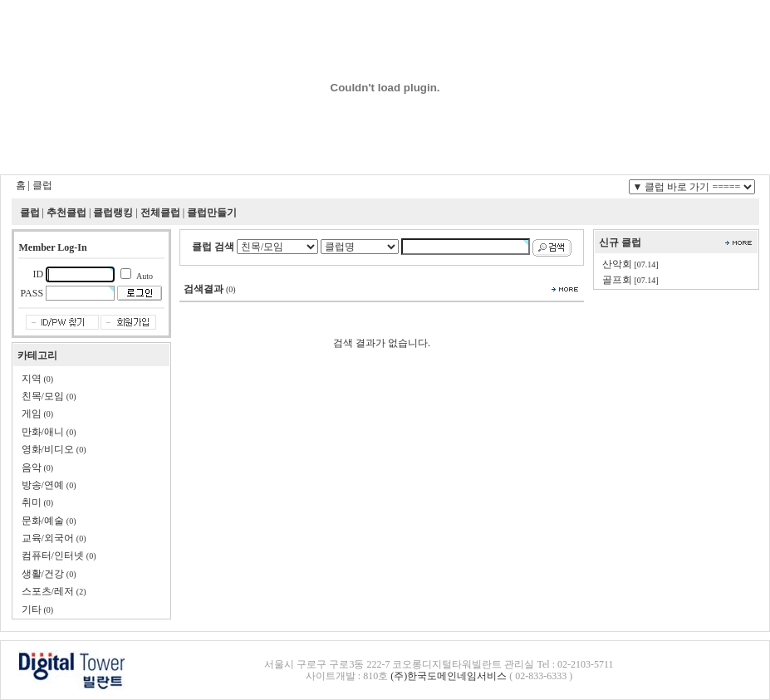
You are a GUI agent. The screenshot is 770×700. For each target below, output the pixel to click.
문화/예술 (43, 521)
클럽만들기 (212, 213)
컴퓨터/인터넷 (53, 556)
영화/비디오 (48, 449)
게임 (32, 414)
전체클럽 (160, 213)
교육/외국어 (48, 538)
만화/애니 (43, 432)
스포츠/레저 (48, 591)
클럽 (42, 185)
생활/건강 (43, 574)
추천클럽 (66, 213)
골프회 (617, 280)
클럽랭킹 (113, 213)
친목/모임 (43, 396)
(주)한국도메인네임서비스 (449, 676)
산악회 (617, 264)
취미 (32, 502)
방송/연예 (43, 485)
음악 (32, 467)
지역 (32, 379)
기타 (32, 609)
